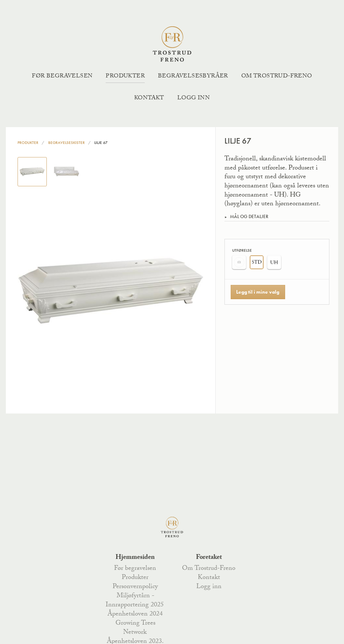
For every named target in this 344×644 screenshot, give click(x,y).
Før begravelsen (62, 77)
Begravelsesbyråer (193, 77)
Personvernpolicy (135, 587)
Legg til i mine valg (258, 292)
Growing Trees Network (135, 628)
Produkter (125, 77)
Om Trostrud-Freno (277, 77)
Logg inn (194, 98)
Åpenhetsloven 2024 (135, 614)
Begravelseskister (67, 142)
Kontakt (149, 98)
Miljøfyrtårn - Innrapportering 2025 (135, 601)
